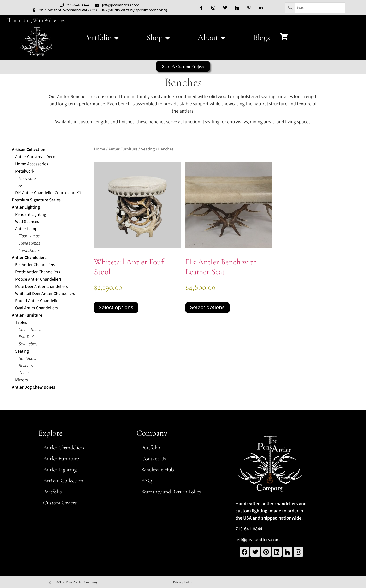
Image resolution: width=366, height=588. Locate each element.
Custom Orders (60, 503)
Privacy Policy (183, 582)
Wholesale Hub (158, 470)
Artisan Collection (63, 481)
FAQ (147, 481)
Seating (148, 149)
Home (100, 149)
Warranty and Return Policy (171, 492)
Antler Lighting (60, 470)
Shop (158, 38)
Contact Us (154, 459)
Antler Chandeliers (64, 448)
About (212, 38)
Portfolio (101, 38)
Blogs (261, 38)
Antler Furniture (123, 149)
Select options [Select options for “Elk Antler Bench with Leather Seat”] (207, 307)
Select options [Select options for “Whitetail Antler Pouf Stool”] (116, 307)
